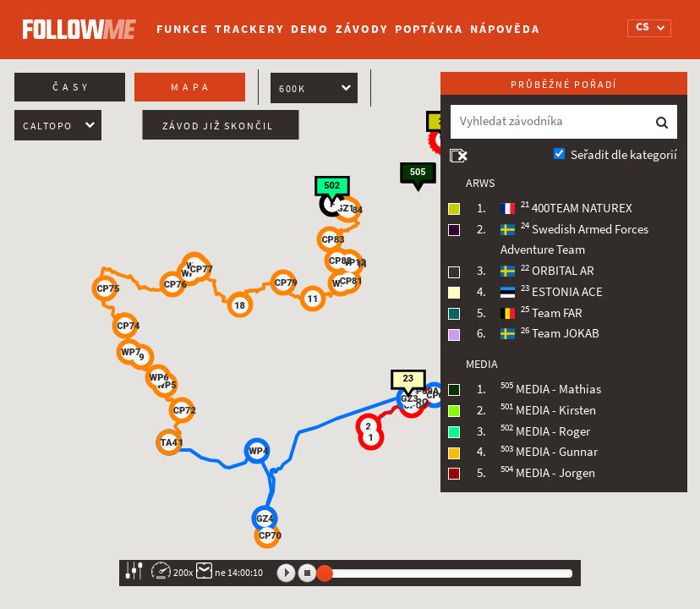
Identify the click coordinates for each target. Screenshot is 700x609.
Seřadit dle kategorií (624, 155)
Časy (72, 87)
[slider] (325, 573)
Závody (361, 29)
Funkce (182, 29)
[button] (435, 395)
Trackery (249, 29)
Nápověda (505, 29)
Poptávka (429, 29)
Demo (310, 29)
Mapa (191, 87)
